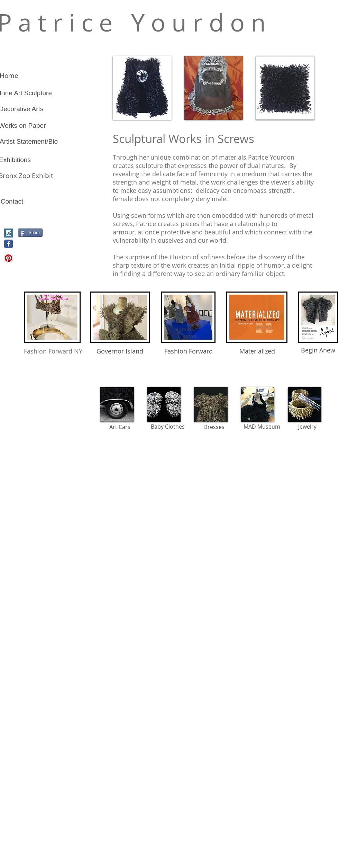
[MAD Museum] (262, 427)
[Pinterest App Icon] (8, 258)
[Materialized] (257, 351)
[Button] (190, 337)
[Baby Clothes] (168, 427)
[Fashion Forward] (188, 351)
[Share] (30, 233)
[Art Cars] (120, 427)
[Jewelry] (307, 427)
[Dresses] (214, 427)
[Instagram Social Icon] (9, 233)
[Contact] (12, 202)
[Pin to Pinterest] (30, 244)
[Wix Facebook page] (8, 244)
